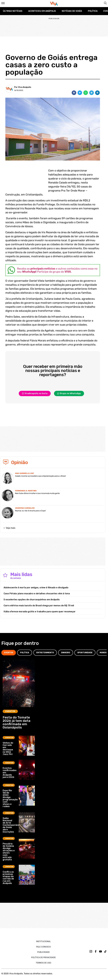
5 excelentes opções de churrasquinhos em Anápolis (32, 600)
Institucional (43, 941)
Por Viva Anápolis (23, 87)
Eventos (10, 711)
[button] (74, 93)
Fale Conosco (43, 947)
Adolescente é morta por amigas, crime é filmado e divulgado (36, 588)
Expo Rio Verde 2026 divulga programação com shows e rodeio (10, 798)
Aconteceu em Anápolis (42, 11)
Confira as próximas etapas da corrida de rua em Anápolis (8, 877)
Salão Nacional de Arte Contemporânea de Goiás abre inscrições (12, 825)
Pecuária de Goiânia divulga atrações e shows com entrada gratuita (9, 852)
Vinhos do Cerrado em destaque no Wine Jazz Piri (8, 748)
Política (93, 11)
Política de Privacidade (43, 957)
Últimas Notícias (13, 11)
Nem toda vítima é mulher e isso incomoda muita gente (37, 493)
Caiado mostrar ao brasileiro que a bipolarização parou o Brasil (40, 476)
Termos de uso (43, 963)
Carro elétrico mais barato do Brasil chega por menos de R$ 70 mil (39, 606)
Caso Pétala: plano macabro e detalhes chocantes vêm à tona (37, 594)
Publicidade (43, 952)
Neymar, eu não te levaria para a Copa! (30, 511)
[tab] (9, 653)
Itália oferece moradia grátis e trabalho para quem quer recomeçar (40, 612)
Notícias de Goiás (72, 11)
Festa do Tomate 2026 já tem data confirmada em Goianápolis (17, 722)
